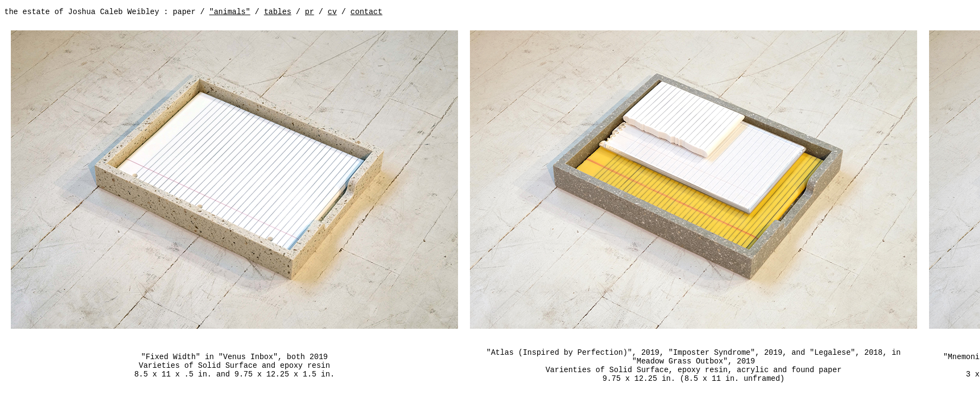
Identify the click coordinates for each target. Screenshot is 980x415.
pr (310, 12)
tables (278, 12)
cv (333, 12)
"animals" (230, 12)
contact (367, 12)
